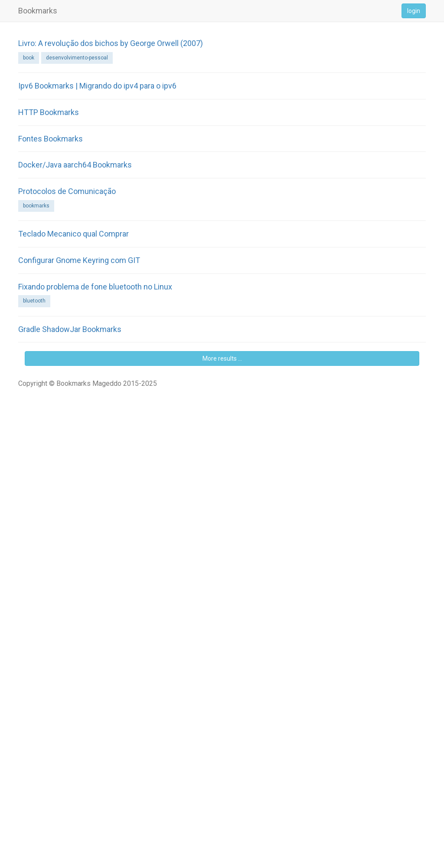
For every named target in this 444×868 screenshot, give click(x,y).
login (414, 11)
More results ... (222, 358)
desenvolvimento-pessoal (77, 58)
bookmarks (36, 206)
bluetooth (34, 301)
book (29, 58)
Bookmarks (38, 11)
